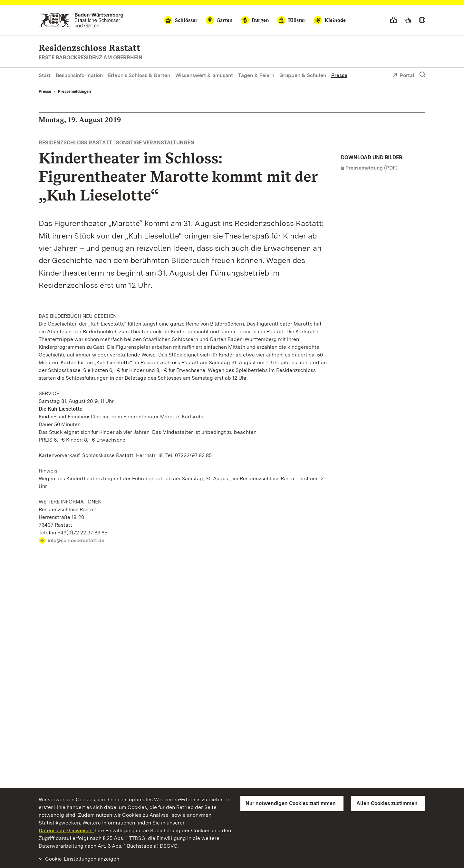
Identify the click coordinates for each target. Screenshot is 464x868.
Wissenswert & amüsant (204, 75)
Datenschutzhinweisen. (66, 830)
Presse (339, 75)
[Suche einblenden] (422, 75)
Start (45, 75)
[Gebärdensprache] (408, 20)
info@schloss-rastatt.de (76, 540)
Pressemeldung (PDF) (372, 168)
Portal (403, 76)
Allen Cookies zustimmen (387, 803)
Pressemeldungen (74, 92)
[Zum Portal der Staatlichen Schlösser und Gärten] (81, 20)
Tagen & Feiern (256, 75)
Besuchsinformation (79, 75)
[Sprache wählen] (422, 20)
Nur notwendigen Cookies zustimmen (291, 803)
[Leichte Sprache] (393, 20)
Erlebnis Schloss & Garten (139, 75)
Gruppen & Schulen (303, 75)
